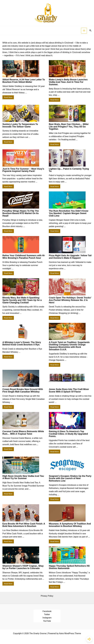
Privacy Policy (47, 596)
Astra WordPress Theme (70, 633)
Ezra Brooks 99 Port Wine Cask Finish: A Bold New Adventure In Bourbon (24, 525)
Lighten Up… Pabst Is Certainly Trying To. (69, 170)
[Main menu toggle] (84, 31)
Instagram (47, 618)
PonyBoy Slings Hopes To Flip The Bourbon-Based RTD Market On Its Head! (21, 213)
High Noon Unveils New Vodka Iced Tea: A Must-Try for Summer (23, 477)
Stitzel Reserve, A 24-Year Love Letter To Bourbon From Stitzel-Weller (24, 81)
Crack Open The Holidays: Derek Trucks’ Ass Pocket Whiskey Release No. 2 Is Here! (70, 300)
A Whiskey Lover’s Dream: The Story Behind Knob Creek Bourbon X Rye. (22, 344)
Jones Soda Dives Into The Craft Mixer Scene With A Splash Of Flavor (69, 390)
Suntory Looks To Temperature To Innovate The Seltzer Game (20, 125)
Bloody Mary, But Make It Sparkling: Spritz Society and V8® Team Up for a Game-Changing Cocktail (22, 300)
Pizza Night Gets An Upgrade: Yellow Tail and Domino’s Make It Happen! (70, 257)
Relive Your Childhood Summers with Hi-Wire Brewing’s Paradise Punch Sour (24, 257)
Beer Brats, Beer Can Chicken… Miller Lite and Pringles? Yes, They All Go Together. (69, 127)
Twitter (47, 614)
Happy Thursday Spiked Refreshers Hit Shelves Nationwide (69, 567)
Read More (8, 97)
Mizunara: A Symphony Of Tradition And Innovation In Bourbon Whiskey (70, 525)
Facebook (47, 611)
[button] (90, 31)
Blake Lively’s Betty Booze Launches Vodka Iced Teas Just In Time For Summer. (68, 82)
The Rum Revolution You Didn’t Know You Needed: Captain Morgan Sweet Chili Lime (69, 213)
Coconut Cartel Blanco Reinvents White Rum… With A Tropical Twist (23, 433)
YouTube (47, 621)
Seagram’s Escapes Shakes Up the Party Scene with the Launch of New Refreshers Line (70, 478)
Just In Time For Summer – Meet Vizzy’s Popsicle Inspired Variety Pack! (23, 170)
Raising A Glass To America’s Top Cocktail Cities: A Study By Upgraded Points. (68, 434)
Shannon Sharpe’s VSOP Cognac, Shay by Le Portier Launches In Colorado (23, 567)
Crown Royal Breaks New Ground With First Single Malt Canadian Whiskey (23, 390)
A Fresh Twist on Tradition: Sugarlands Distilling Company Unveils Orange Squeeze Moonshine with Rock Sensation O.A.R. (69, 346)
